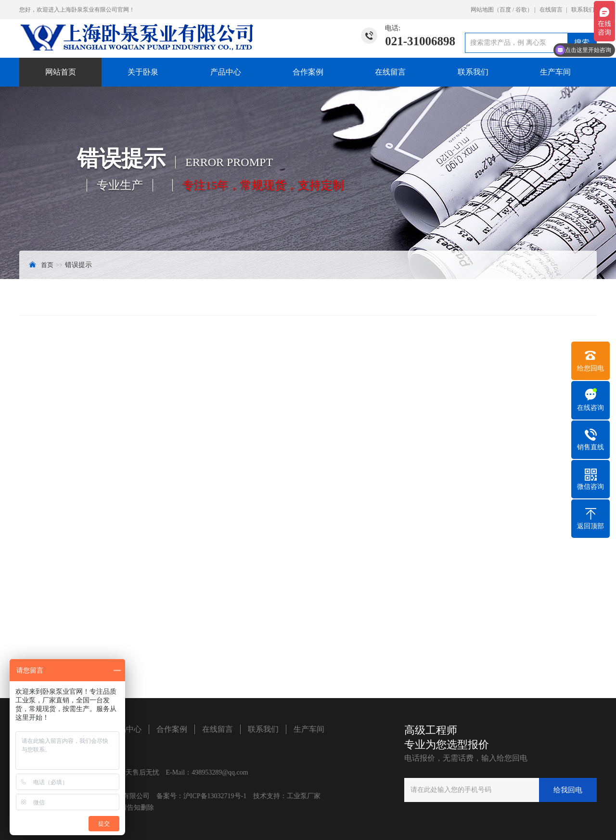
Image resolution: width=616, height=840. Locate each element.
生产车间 (555, 72)
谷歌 (521, 10)
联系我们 (583, 10)
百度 (505, 10)
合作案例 (308, 72)
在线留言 (551, 10)
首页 (47, 265)
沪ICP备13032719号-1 (215, 796)
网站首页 (61, 72)
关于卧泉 (143, 72)
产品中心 (226, 72)
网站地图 (482, 10)
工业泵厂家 (304, 796)
